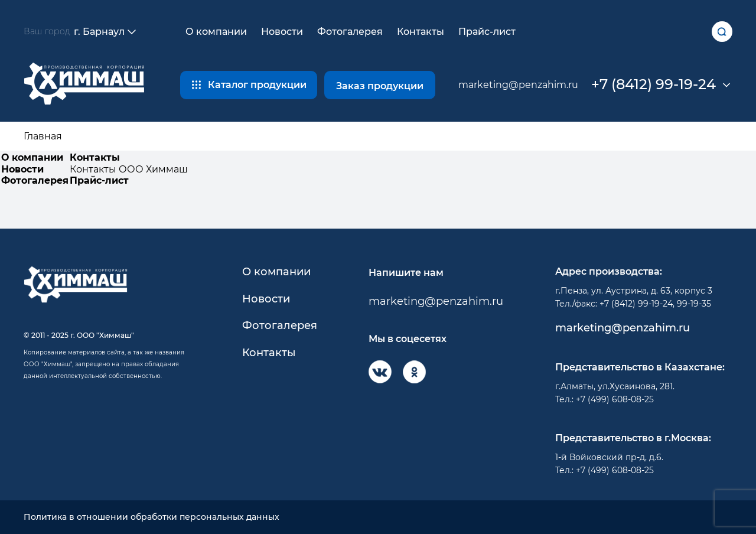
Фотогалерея (350, 32)
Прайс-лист (487, 32)
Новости (282, 32)
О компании (216, 32)
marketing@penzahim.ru (518, 85)
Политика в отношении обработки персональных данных (151, 517)
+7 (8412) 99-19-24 (654, 84)
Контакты (421, 32)
